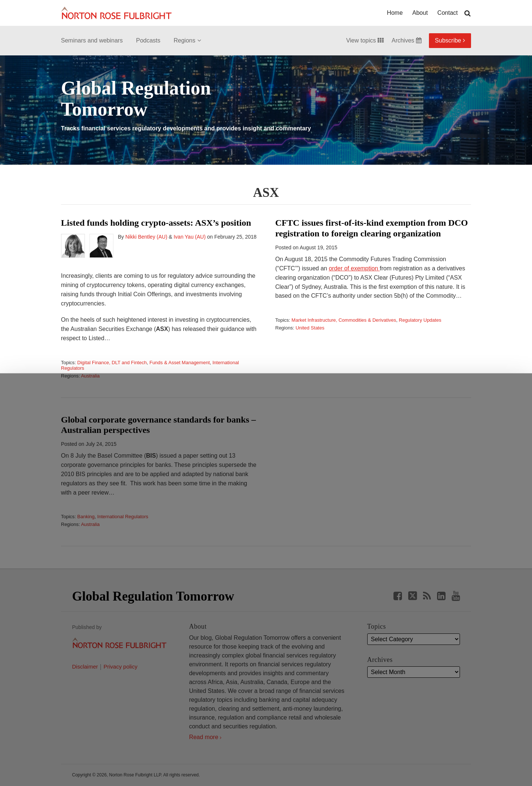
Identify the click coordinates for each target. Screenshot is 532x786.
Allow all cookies (163, 760)
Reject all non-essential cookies (372, 763)
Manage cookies (266, 763)
